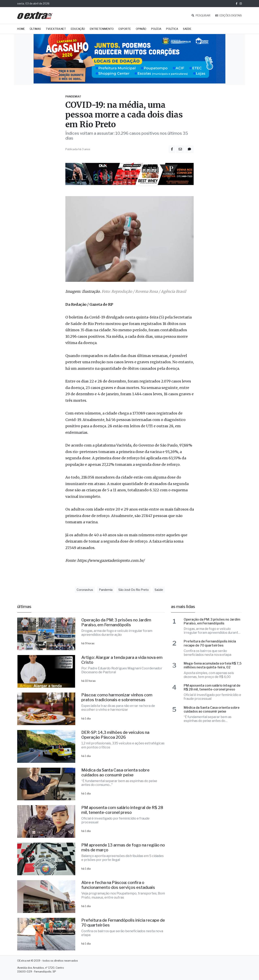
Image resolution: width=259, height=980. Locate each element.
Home (21, 29)
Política (172, 29)
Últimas (35, 29)
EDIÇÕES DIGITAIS (229, 15)
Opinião (141, 29)
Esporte (125, 29)
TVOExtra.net (56, 29)
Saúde (187, 29)
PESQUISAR (201, 15)
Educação (78, 29)
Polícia (156, 29)
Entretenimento (102, 29)
